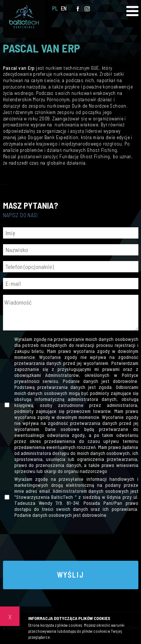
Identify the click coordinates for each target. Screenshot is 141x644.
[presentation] (71, 540)
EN (64, 8)
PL (55, 8)
